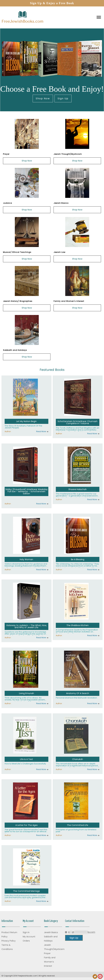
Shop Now (43, 98)
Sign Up (63, 98)
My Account (29, 937)
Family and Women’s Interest (50, 962)
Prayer (47, 953)
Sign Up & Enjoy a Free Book (52, 3)
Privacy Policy (9, 941)
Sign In (26, 932)
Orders (26, 941)
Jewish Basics (51, 932)
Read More (41, 431)
